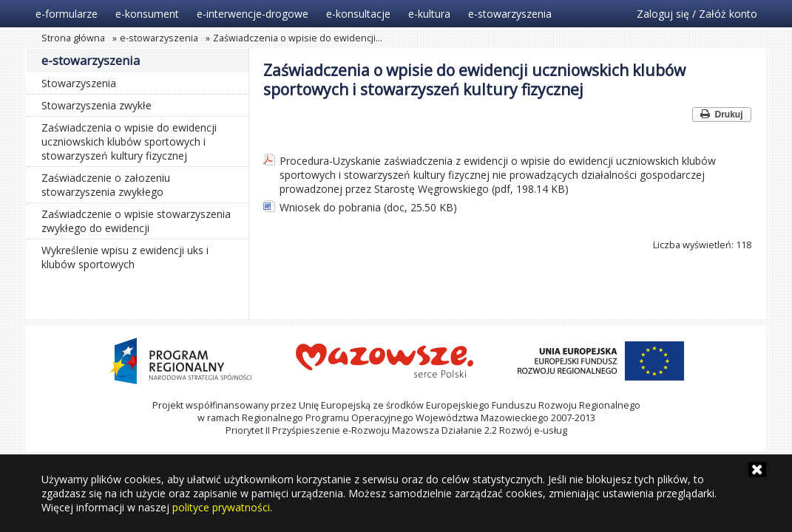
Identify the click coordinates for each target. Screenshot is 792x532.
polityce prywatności (221, 507)
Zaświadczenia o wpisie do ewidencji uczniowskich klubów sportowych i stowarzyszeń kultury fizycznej (129, 141)
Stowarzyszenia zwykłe (97, 105)
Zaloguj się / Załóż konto (697, 14)
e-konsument (147, 14)
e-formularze (67, 14)
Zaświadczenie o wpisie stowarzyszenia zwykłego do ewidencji (136, 221)
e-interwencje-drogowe (253, 14)
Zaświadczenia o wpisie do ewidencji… (298, 38)
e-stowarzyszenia (510, 14)
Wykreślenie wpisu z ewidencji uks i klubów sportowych (125, 257)
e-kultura (429, 14)
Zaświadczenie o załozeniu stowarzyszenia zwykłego (106, 185)
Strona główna (73, 38)
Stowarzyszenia (79, 83)
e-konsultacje (358, 14)
